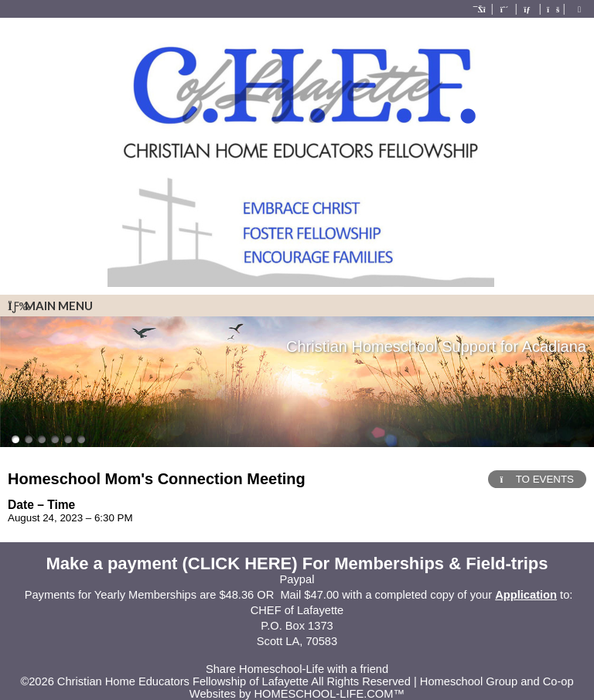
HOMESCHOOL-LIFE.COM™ (330, 694)
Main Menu (50, 306)
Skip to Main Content (297, 657)
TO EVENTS (537, 479)
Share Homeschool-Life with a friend (297, 669)
